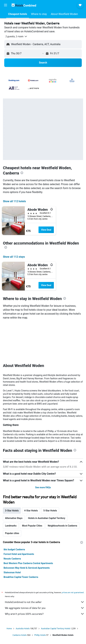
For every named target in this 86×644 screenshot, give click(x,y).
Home (9, 629)
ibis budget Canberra (14, 549)
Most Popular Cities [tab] (32, 526)
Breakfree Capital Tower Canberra (21, 577)
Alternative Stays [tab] (14, 518)
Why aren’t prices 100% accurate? (45, 614)
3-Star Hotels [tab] (12, 511)
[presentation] (22, 173)
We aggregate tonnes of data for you (45, 608)
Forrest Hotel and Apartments (19, 554)
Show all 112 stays (14, 257)
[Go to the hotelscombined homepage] (24, 5)
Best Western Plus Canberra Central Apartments (28, 563)
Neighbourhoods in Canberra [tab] (63, 526)
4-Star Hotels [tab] (31, 511)
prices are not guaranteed (73, 592)
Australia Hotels (23, 629)
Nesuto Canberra (12, 559)
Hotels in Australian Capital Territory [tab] (47, 518)
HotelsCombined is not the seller (45, 602)
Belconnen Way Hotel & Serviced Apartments (27, 568)
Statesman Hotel (12, 572)
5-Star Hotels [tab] (50, 511)
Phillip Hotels (40, 635)
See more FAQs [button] (43, 487)
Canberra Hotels (20, 635)
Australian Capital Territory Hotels (56, 629)
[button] (6, 5)
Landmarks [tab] (11, 526)
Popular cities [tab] (12, 533)
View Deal (46, 230)
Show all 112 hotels (14, 201)
